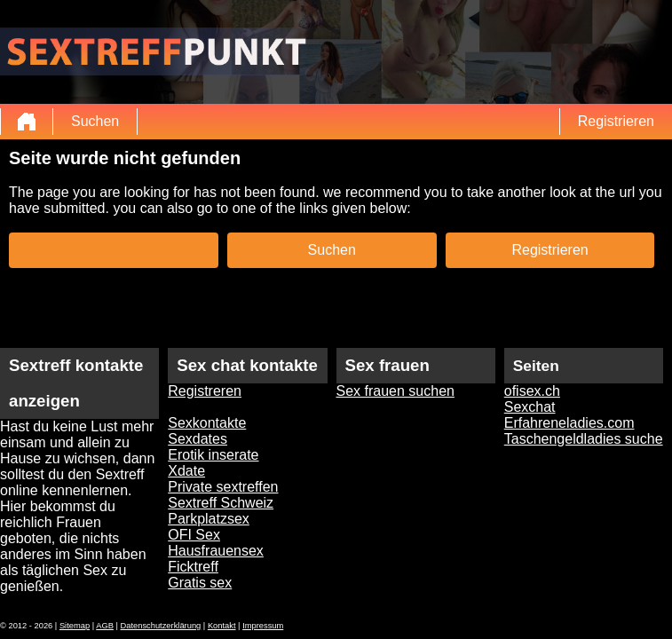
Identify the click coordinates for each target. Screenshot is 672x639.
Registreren (205, 391)
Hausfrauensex (216, 551)
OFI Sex (194, 535)
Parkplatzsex (209, 519)
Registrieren (616, 121)
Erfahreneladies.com (569, 423)
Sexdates (198, 439)
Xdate (186, 471)
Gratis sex (200, 583)
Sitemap (75, 626)
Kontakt (222, 626)
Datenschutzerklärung (161, 626)
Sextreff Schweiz (221, 503)
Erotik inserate (213, 455)
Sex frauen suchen (395, 391)
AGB (105, 626)
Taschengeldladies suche (584, 439)
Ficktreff (193, 567)
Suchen (95, 121)
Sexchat (530, 407)
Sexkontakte (207, 423)
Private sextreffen (223, 487)
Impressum (263, 626)
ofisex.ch (532, 391)
